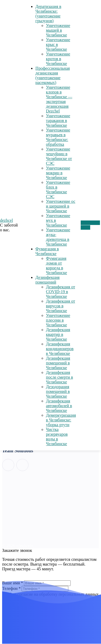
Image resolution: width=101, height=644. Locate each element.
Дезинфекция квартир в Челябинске (58, 334)
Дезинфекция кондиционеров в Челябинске (60, 349)
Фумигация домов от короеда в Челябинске (56, 265)
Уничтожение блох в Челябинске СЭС (58, 189)
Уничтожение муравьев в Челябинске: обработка (58, 137)
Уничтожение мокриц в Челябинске (58, 173)
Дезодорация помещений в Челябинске (58, 391)
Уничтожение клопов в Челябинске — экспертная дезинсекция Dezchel (59, 99)
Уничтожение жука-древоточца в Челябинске (58, 237)
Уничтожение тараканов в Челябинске (58, 121)
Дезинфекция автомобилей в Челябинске (59, 406)
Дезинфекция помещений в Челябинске (58, 363)
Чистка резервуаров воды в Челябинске (57, 437)
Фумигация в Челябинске (47, 251)
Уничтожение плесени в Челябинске (58, 320)
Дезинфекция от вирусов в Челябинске (60, 306)
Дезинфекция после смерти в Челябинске (59, 377)
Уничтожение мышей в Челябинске (58, 30)
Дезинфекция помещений (47, 280)
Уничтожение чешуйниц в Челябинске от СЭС (59, 156)
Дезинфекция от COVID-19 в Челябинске (60, 292)
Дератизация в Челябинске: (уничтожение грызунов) (48, 14)
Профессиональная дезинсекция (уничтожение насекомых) (52, 75)
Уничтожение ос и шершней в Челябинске (61, 206)
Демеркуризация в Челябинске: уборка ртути (61, 420)
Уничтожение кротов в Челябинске (58, 59)
